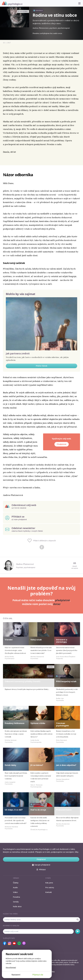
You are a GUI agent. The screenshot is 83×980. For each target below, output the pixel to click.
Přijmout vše (38, 975)
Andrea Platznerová (25, 564)
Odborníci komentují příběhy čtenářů (23, 681)
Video (15, 892)
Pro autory (50, 887)
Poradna (16, 897)
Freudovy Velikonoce (15, 723)
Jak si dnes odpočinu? (66, 765)
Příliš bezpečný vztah (66, 681)
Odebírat (78, 931)
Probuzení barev (64, 810)
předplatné (62, 600)
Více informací (11, 967)
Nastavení (16, 975)
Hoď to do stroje (38, 810)
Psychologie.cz (12, 3)
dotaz (57, 604)
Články (16, 883)
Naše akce (17, 906)
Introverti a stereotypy (62, 641)
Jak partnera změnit (18, 353)
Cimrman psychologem (62, 724)
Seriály (16, 902)
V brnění (9, 640)
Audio (15, 887)
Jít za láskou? (37, 765)
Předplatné (62, 444)
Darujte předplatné (41, 865)
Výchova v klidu (38, 723)
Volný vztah (36, 640)
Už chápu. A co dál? (14, 810)
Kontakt (49, 892)
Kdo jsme (49, 883)
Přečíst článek (42, 366)
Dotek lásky (10, 765)
